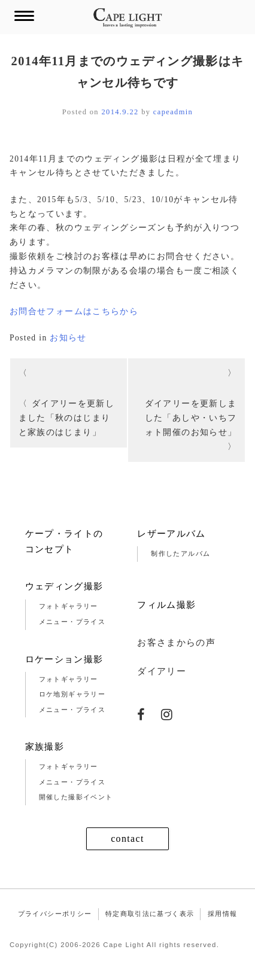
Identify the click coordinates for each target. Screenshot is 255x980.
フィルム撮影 (166, 605)
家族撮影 (45, 747)
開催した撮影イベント (76, 797)
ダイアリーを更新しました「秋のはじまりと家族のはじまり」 (66, 418)
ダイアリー (162, 671)
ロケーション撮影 (64, 659)
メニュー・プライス (72, 622)
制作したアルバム (180, 553)
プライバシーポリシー (55, 914)
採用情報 (222, 914)
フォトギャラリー (69, 606)
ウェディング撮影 (64, 586)
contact (127, 839)
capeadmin (173, 112)
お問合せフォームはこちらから (74, 311)
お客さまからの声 (176, 643)
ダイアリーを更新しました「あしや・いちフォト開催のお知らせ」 (191, 418)
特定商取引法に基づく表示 (150, 914)
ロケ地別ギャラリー (72, 694)
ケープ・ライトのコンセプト (64, 541)
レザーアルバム (171, 534)
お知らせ (68, 338)
